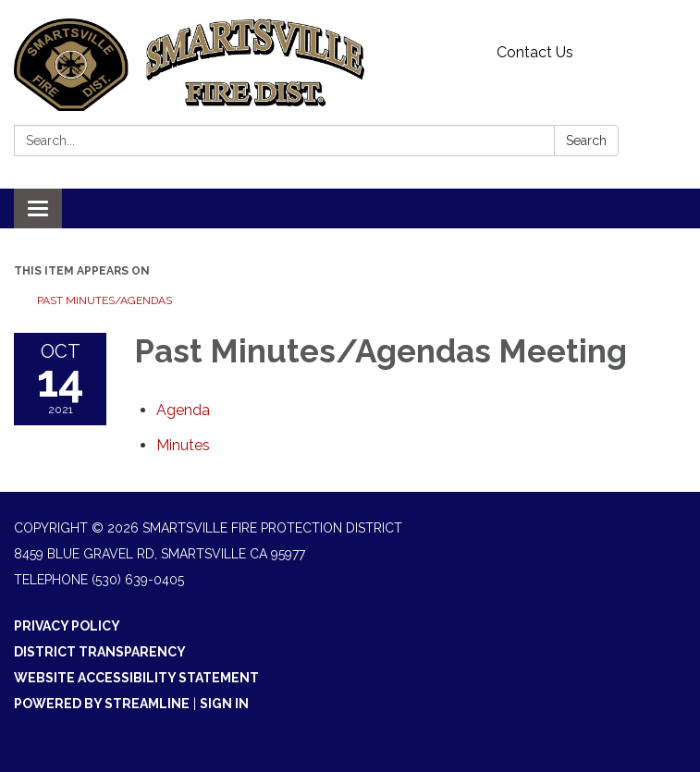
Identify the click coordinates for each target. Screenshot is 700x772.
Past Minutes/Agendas (104, 300)
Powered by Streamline (102, 704)
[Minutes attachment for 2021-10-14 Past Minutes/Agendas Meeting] (183, 445)
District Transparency (100, 652)
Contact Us (535, 52)
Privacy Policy (67, 626)
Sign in (224, 704)
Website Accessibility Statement (136, 678)
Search (586, 141)
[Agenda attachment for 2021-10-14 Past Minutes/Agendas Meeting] (183, 410)
